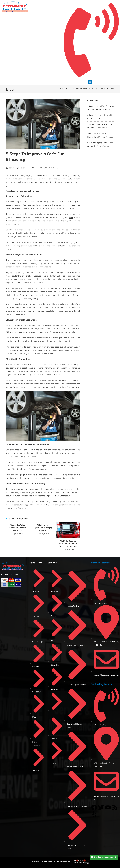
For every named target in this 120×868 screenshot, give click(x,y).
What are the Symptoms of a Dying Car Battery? (43, 528)
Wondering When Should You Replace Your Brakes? (18, 528)
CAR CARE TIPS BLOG (49, 168)
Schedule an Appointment (104, 857)
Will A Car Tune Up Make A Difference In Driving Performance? (68, 544)
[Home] (61, 89)
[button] (90, 82)
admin (12, 168)
